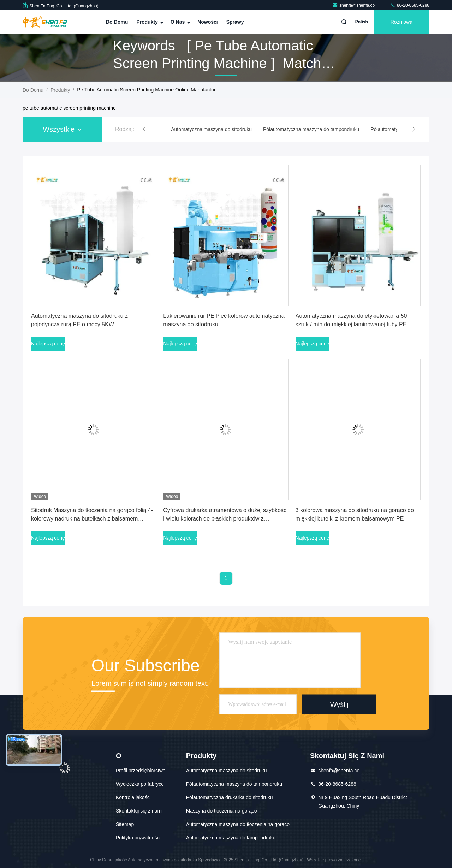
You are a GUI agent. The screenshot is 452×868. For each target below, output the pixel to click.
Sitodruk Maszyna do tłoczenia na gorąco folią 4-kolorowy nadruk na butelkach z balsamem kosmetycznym (92, 519)
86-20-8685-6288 (410, 5)
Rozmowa (402, 22)
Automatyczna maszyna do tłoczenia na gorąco (238, 824)
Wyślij (339, 704)
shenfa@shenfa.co (354, 5)
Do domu (117, 22)
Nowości (208, 22)
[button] (144, 129)
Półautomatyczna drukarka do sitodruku (230, 797)
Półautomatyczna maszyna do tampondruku (234, 784)
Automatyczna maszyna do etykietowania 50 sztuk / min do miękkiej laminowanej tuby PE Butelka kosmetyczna (351, 324)
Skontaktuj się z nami (139, 811)
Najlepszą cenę (48, 344)
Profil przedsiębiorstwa (141, 771)
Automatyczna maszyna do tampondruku (231, 838)
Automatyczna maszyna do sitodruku (227, 771)
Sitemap (125, 824)
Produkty (149, 22)
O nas (180, 22)
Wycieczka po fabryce (140, 784)
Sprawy (235, 22)
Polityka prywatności (138, 838)
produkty (60, 90)
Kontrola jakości (133, 797)
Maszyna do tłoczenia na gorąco (222, 811)
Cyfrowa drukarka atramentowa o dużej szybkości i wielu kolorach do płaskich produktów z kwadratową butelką (225, 519)
